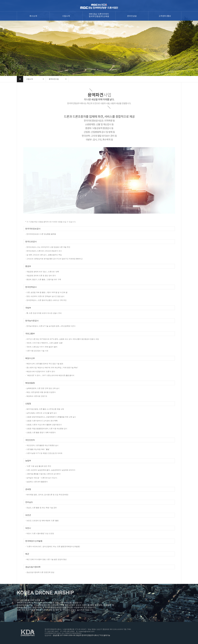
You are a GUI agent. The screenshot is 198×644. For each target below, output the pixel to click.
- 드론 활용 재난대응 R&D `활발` (38, 449)
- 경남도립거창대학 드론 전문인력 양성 (40, 572)
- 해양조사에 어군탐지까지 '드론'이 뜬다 (40, 371)
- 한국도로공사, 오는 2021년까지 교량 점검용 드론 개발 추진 (48, 247)
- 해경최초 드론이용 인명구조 (36, 396)
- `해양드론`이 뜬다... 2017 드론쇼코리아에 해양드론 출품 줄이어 (50, 375)
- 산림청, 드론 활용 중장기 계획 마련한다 (40, 432)
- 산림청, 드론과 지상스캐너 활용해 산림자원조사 (43, 425)
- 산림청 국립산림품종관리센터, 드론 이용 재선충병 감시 (46, 429)
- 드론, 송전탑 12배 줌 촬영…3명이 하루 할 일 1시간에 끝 (46, 292)
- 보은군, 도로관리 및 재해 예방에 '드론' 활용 (42, 521)
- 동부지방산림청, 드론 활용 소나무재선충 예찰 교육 (45, 409)
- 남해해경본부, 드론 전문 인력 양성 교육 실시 (42, 388)
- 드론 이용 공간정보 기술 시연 (37, 351)
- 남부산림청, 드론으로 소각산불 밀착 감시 (41, 413)
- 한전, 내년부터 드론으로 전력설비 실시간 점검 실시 (45, 296)
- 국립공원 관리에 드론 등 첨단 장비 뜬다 (40, 276)
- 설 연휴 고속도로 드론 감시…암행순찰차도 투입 (43, 255)
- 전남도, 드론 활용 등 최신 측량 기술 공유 (41, 508)
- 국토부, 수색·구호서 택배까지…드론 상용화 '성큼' (44, 343)
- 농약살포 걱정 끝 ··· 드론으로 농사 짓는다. (41, 478)
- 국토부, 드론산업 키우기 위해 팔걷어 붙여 (41, 347)
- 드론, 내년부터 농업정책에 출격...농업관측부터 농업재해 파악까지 (50, 470)
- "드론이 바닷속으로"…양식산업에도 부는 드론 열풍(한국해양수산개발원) (53, 546)
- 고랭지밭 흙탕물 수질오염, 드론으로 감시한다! (43, 474)
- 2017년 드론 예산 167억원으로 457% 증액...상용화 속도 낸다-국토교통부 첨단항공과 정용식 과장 (62, 339)
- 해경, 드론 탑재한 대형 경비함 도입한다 (40, 392)
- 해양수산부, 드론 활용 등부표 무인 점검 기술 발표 (44, 364)
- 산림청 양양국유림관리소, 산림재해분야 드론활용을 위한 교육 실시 (51, 417)
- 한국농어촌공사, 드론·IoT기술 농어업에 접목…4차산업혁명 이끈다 (50, 326)
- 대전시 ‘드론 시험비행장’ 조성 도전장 (40, 533)
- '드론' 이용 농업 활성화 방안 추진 (38, 466)
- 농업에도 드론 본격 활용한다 (36, 482)
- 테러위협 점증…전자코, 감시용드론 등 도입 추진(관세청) (47, 495)
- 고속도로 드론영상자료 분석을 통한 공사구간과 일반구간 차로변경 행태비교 (54, 259)
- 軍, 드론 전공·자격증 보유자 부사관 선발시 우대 (43, 313)
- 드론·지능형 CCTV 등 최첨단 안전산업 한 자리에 (44, 453)
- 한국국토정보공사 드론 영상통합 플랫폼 (41, 234)
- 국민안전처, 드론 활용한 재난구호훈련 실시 (42, 445)
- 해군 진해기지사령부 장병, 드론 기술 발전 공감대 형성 (46, 559)
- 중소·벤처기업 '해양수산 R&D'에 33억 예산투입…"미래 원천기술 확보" (52, 368)
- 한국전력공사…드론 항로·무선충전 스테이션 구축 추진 (46, 300)
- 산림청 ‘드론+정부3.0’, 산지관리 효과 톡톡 (41, 421)
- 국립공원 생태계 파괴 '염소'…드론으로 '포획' (42, 272)
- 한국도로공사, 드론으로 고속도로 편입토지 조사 (43, 251)
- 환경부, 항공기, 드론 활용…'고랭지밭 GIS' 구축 (43, 279)
